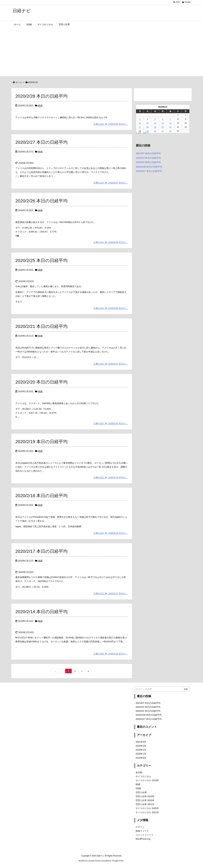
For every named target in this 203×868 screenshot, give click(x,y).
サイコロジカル (143, 776)
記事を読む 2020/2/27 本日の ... (111, 183)
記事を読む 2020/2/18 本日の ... (111, 533)
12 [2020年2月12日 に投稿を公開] (155, 123)
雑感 (40, 106)
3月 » (146, 133)
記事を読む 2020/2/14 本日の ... (111, 654)
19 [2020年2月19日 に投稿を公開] (155, 127)
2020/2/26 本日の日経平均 (41, 201)
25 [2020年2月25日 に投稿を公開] (147, 131)
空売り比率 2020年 (145, 800)
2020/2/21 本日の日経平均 (41, 326)
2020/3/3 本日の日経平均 (148, 158)
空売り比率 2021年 (145, 804)
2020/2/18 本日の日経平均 (41, 496)
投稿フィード (142, 831)
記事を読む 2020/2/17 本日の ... (111, 594)
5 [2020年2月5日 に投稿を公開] (155, 119)
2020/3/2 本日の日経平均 (148, 162)
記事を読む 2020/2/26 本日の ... (111, 242)
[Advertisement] (101, 52)
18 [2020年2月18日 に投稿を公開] (147, 127)
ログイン (140, 827)
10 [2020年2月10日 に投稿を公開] (140, 123)
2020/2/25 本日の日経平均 (41, 260)
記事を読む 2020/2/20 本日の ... (111, 423)
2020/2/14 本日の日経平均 (41, 612)
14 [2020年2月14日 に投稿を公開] (170, 123)
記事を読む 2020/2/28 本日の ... (111, 124)
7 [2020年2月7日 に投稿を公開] (170, 119)
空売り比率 (141, 792)
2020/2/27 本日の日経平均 (41, 142)
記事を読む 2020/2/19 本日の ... (111, 478)
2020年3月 (141, 746)
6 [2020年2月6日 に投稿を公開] (163, 119)
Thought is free (118, 861)
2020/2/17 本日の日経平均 (41, 551)
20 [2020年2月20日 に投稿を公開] (163, 127)
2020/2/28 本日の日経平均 (41, 96)
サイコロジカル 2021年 (147, 812)
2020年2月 (141, 750)
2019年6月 (141, 758)
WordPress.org (143, 839)
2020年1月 (141, 754)
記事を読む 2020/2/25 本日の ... (111, 308)
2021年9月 (141, 742)
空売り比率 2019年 (145, 796)
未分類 (139, 772)
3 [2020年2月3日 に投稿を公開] (140, 119)
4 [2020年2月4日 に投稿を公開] (147, 119)
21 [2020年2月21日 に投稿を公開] (170, 127)
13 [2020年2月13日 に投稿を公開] (163, 123)
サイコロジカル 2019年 (147, 780)
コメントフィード (144, 835)
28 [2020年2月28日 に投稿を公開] (170, 131)
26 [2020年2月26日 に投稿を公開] (155, 131)
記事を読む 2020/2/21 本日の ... (111, 364)
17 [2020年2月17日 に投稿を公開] (140, 127)
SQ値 (138, 788)
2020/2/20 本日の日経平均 (41, 382)
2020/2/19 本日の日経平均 (41, 442)
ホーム (19, 82)
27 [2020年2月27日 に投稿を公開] (163, 131)
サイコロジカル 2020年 (147, 808)
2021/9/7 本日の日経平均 (148, 153)
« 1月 (139, 133)
